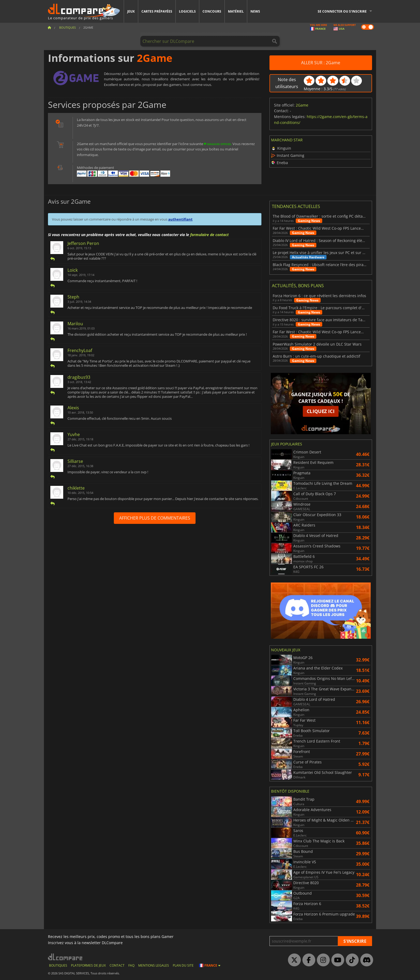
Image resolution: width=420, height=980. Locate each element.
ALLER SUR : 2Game (321, 63)
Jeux (131, 11)
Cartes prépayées (157, 11)
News (255, 11)
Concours (212, 11)
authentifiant (180, 219)
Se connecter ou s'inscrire (342, 11)
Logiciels (187, 11)
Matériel (236, 11)
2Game (302, 105)
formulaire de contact (209, 235)
